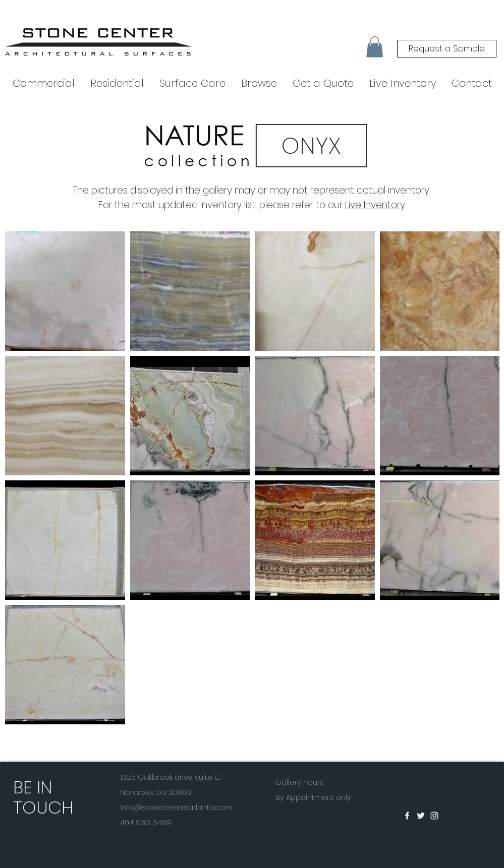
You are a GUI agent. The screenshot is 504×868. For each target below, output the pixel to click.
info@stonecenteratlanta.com (176, 807)
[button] (375, 47)
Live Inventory (375, 205)
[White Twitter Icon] (421, 816)
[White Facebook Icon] (407, 816)
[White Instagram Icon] (434, 816)
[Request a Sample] (447, 49)
